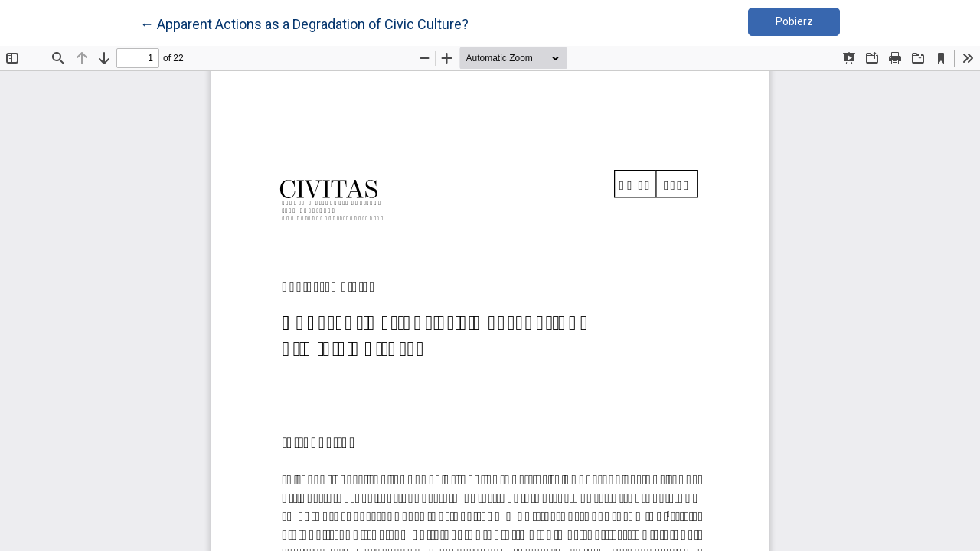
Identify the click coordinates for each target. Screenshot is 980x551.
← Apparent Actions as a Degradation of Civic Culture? (304, 23)
